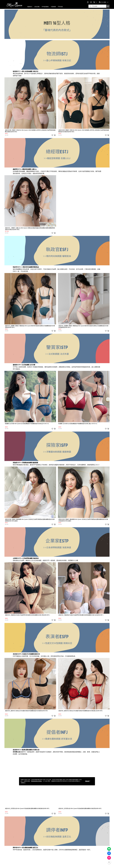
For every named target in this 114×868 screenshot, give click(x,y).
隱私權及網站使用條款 (37, 781)
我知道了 (88, 781)
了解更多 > (23, 783)
